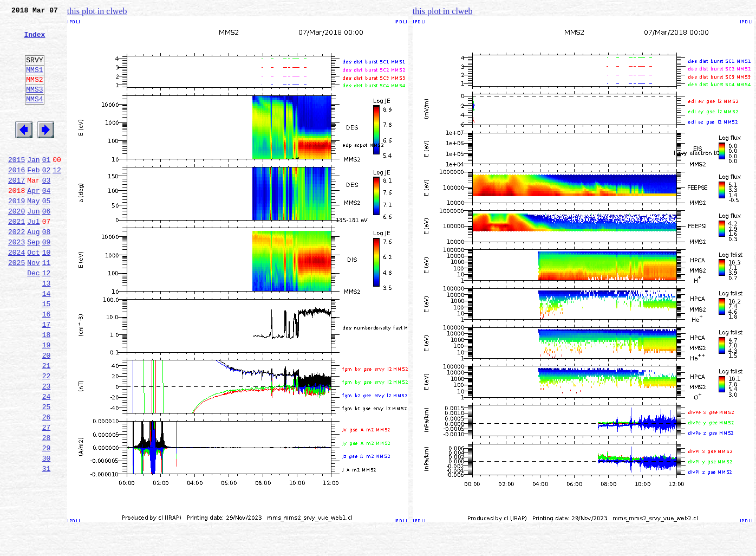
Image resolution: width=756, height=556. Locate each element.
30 (47, 531)
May (33, 233)
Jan (33, 185)
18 (47, 388)
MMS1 (34, 82)
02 (47, 197)
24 (47, 460)
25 (47, 471)
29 (47, 519)
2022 (17, 269)
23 (47, 448)
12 (57, 197)
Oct (33, 293)
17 (47, 376)
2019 (17, 233)
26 (47, 483)
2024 (17, 293)
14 (47, 340)
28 (47, 507)
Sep (33, 281)
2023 (17, 281)
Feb (33, 197)
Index (34, 41)
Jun (33, 245)
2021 (17, 257)
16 (47, 364)
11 (47, 305)
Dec (33, 316)
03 (47, 209)
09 (47, 281)
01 (47, 185)
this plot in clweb (97, 11)
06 (47, 245)
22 (47, 436)
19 (47, 400)
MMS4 (34, 117)
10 (47, 293)
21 (47, 424)
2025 (17, 305)
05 (47, 233)
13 (47, 328)
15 (47, 352)
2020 (17, 245)
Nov (33, 305)
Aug (33, 269)
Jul (33, 257)
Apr (33, 221)
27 (47, 495)
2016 (17, 197)
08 (47, 269)
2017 (17, 209)
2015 (17, 185)
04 (47, 221)
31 (47, 543)
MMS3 (34, 105)
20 (47, 412)
